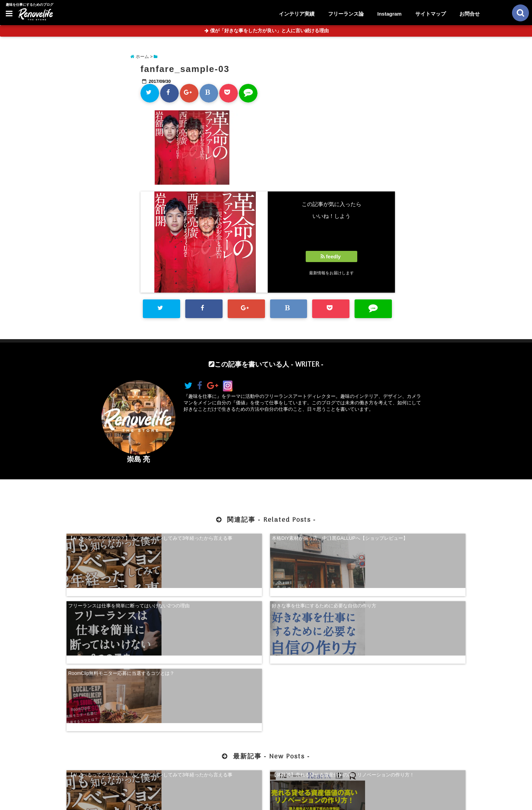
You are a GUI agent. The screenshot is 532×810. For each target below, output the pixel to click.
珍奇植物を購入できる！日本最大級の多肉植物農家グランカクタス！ (419, 682)
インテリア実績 (297, 14)
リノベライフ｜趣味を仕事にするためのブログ (252, 800)
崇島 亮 (139, 459)
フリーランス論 (346, 14)
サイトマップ (431, 14)
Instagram (389, 14)
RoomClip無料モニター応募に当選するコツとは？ (114, 594)
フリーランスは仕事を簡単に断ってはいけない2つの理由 (317, 539)
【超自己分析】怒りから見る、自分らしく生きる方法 (317, 682)
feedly (331, 256)
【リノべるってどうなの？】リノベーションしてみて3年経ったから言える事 (113, 539)
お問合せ (470, 14)
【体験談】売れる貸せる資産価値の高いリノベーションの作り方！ (215, 682)
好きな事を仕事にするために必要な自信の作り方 (419, 539)
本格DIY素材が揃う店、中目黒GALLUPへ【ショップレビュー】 (214, 539)
